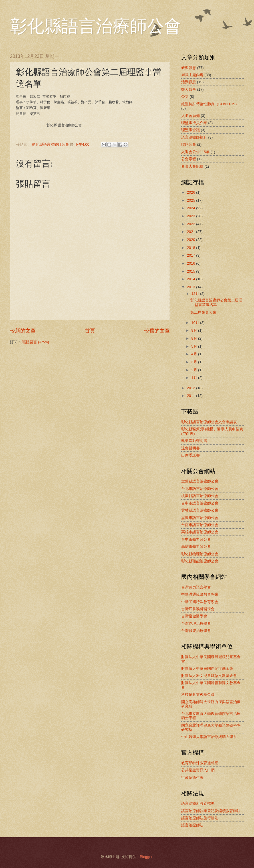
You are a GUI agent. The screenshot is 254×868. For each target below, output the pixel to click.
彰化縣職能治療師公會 (200, 561)
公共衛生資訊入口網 (198, 770)
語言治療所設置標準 (198, 803)
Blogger (146, 857)
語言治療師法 (192, 825)
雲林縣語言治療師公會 (200, 510)
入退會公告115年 (195, 152)
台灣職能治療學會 (196, 631)
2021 (191, 232)
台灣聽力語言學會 (196, 587)
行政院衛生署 (192, 777)
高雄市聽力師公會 (196, 546)
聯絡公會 (189, 144)
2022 (191, 224)
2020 (191, 240)
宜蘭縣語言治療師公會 (200, 481)
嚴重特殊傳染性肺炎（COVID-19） (210, 104)
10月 (196, 323)
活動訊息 (189, 82)
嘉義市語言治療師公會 (200, 518)
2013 (191, 287)
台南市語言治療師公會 (200, 525)
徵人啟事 (189, 89)
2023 (191, 216)
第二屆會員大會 (203, 312)
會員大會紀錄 (192, 166)
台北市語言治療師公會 (200, 489)
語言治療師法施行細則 (200, 818)
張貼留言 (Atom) (36, 342)
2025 (191, 200)
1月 (195, 378)
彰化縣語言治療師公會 (96, 26)
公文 (185, 97)
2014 (191, 279)
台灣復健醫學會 (194, 616)
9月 (195, 330)
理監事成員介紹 (194, 123)
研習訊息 (189, 68)
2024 (191, 208)
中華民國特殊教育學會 (200, 602)
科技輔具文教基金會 (198, 694)
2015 (191, 271)
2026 (191, 192)
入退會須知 (190, 116)
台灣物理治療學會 (196, 623)
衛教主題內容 (192, 75)
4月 (195, 354)
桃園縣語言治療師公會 (200, 496)
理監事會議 (190, 130)
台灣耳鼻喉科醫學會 (198, 609)
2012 (191, 388)
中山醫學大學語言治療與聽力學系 (209, 737)
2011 (191, 396)
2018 (191, 248)
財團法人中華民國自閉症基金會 (207, 669)
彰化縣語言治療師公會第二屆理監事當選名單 (216, 302)
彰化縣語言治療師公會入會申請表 (209, 422)
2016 (191, 263)
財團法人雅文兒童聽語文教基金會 (209, 676)
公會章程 (189, 159)
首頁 (90, 331)
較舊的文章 (157, 331)
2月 (195, 370)
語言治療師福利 (194, 137)
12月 (196, 294)
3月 (195, 362)
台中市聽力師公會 (196, 539)
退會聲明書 (190, 448)
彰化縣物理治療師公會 (200, 554)
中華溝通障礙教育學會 (200, 594)
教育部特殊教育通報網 (200, 763)
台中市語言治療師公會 (200, 503)
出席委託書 (190, 455)
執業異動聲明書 (194, 441)
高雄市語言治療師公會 (200, 532)
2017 (191, 255)
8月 (195, 338)
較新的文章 (23, 331)
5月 (195, 346)
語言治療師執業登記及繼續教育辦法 (211, 811)
